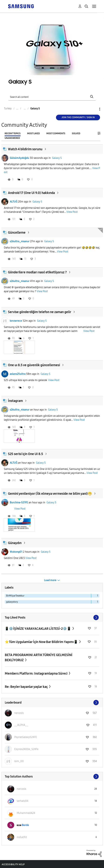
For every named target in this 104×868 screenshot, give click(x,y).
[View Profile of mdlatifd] (22, 837)
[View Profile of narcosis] (19, 713)
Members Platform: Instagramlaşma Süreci (36, 673)
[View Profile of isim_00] (19, 761)
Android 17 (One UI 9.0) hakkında (31, 193)
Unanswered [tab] (12, 138)
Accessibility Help (13, 864)
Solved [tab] (76, 133)
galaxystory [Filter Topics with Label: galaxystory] (12, 602)
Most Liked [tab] (33, 133)
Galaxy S (57, 158)
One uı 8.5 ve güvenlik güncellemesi (34, 365)
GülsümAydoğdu (19, 158)
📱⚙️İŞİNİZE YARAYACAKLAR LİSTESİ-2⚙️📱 (38, 629)
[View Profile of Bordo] (25, 825)
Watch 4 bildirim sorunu (25, 149)
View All (52, 617)
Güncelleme (17, 232)
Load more (50, 580)
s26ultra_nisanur (20, 241)
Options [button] (94, 109)
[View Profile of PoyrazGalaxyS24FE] (26, 737)
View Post (72, 212)
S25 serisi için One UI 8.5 (26, 454)
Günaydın (15, 543)
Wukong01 (16, 552)
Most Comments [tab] (56, 133)
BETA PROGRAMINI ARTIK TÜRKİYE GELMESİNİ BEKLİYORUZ (39, 657)
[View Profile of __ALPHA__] (21, 725)
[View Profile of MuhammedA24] (26, 813)
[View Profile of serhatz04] (23, 801)
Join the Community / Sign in (78, 117)
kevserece (16, 321)
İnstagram (15, 401)
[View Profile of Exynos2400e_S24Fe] (26, 749)
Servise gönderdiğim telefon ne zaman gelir (40, 312)
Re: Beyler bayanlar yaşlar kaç (27, 687)
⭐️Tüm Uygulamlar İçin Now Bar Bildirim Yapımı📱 (42, 642)
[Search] (52, 97)
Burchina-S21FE (19, 502)
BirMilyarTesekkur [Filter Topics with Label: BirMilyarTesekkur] (15, 596)
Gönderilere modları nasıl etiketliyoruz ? (37, 272)
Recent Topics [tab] (13, 133)
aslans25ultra (18, 374)
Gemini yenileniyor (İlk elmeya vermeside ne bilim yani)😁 (50, 494)
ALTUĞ (14, 202)
